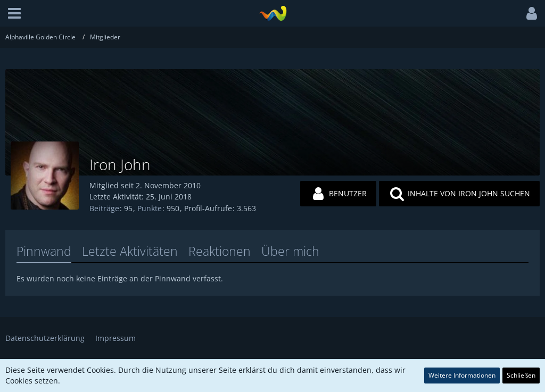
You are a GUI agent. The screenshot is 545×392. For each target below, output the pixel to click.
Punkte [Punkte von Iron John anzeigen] (150, 208)
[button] (14, 13)
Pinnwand (44, 251)
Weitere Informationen (462, 375)
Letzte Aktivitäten (130, 251)
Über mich (290, 251)
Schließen (521, 375)
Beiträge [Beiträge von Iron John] (104, 208)
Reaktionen (220, 251)
